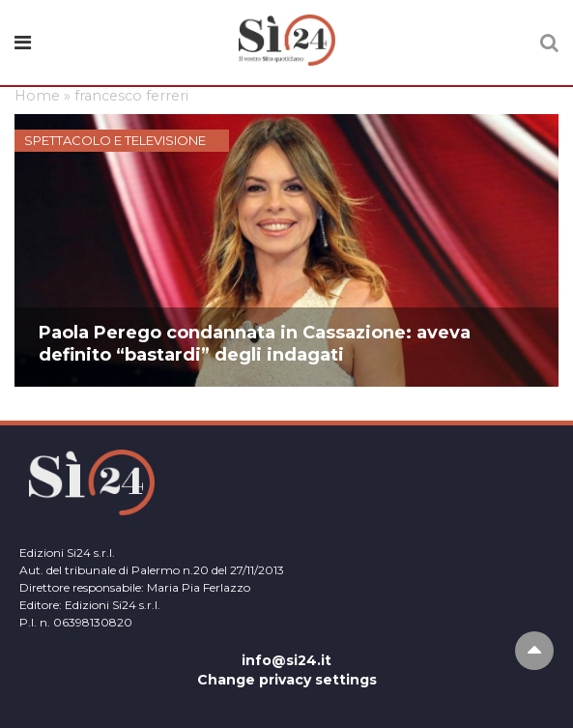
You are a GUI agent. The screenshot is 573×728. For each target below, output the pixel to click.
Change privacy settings (287, 680)
